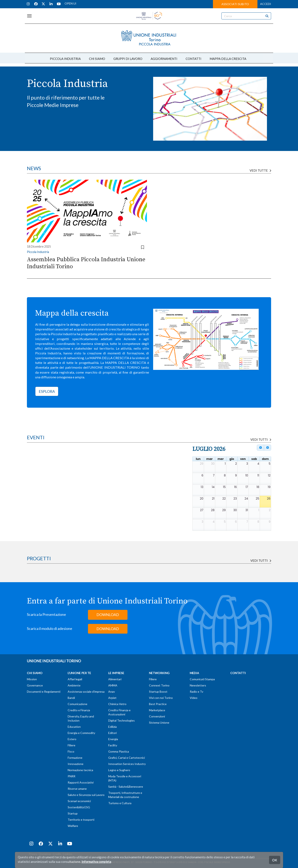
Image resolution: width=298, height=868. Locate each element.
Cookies (67, 854)
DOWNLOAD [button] (108, 615)
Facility (113, 745)
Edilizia (112, 727)
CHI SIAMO (97, 59)
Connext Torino (159, 685)
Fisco (71, 751)
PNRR (71, 776)
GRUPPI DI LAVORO (128, 59)
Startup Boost (158, 692)
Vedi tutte (260, 170)
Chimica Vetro (117, 704)
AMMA (113, 685)
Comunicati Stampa (202, 679)
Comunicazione (78, 704)
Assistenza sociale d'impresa (86, 692)
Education (74, 727)
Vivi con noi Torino (161, 698)
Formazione (75, 758)
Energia (113, 739)
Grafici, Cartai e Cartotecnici (127, 758)
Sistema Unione (159, 723)
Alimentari (115, 679)
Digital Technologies (121, 720)
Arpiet (112, 698)
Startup (73, 813)
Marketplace (157, 710)
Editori (112, 733)
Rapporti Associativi (81, 782)
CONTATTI (193, 59)
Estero (72, 739)
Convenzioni (157, 716)
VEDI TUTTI (261, 439)
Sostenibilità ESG (79, 807)
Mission (32, 679)
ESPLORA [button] (47, 391)
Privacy (33, 854)
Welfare (73, 826)
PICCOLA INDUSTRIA (65, 59)
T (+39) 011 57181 (164, 862)
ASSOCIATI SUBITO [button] (235, 4)
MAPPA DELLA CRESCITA (228, 59)
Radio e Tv (196, 692)
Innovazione (76, 764)
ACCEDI (266, 4)
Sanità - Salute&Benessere (126, 787)
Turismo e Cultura (120, 803)
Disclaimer (45, 854)
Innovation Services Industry (127, 764)
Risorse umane (77, 789)
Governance (35, 685)
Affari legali (75, 679)
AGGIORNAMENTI (164, 59)
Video (194, 698)
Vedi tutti (261, 560)
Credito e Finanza (79, 710)
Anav (112, 692)
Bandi (71, 698)
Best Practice (158, 704)
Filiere (71, 745)
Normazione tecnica (80, 770)
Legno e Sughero (119, 770)
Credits (57, 854)
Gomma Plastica (119, 751)
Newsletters (198, 685)
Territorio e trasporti (81, 820)
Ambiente (74, 685)
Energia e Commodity (81, 733)
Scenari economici (79, 801)
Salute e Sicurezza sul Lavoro (86, 795)
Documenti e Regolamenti (44, 692)
